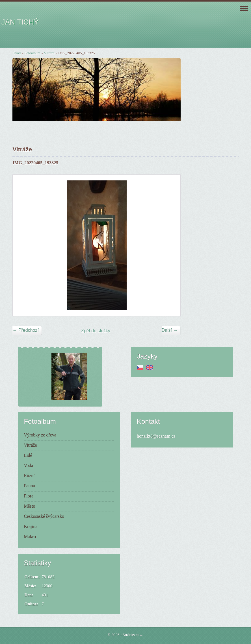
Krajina (31, 526)
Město (29, 506)
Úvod (17, 53)
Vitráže (49, 53)
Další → (170, 330)
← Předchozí (25, 330)
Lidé (28, 455)
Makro (30, 537)
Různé (30, 476)
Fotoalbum (32, 53)
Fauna (29, 486)
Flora (29, 496)
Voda (28, 465)
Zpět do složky (96, 331)
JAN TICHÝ (20, 22)
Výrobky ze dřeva (40, 435)
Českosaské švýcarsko (44, 516)
